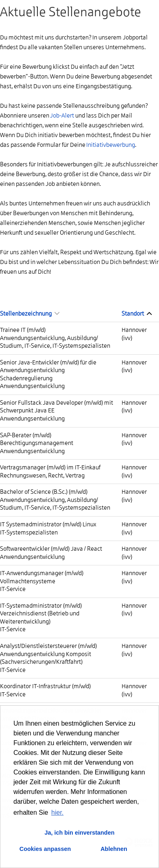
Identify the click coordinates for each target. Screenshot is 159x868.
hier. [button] (57, 812)
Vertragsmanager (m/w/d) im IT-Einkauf (50, 467)
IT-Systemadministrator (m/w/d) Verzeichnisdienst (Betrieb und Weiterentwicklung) (41, 614)
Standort (137, 314)
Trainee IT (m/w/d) (23, 330)
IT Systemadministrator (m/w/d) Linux (48, 524)
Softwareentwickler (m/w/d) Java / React (51, 549)
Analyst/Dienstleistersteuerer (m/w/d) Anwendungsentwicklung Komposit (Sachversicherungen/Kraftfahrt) (48, 654)
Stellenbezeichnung (30, 314)
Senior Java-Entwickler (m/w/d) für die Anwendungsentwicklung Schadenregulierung (48, 370)
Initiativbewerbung (111, 145)
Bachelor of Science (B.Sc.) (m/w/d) (44, 492)
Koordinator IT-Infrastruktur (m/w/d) (45, 686)
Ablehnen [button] (114, 849)
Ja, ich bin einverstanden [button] (80, 833)
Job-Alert (62, 116)
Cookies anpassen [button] (45, 849)
